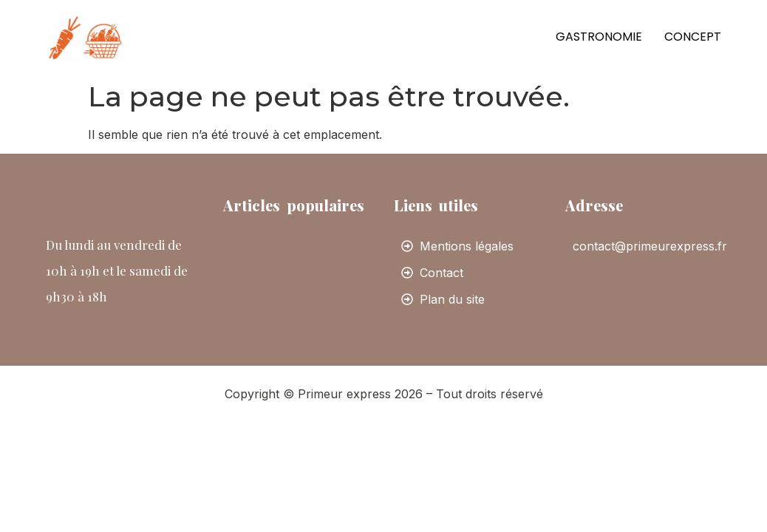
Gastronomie (599, 37)
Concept (693, 37)
